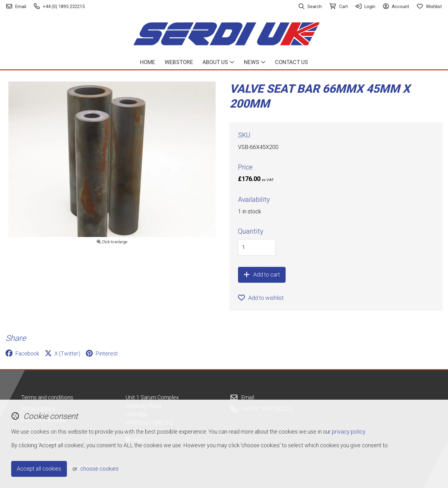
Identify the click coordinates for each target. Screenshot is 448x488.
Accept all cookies (39, 469)
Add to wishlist (261, 298)
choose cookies (99, 469)
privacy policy (349, 432)
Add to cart (262, 274)
